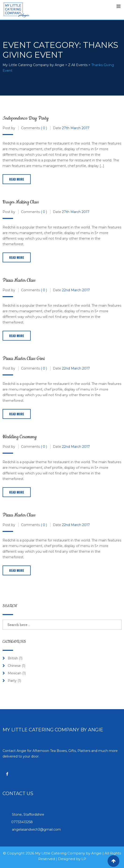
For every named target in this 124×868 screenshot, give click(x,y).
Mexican (15, 673)
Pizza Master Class (19, 280)
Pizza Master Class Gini (24, 359)
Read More (17, 179)
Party (12, 681)
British (13, 658)
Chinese (14, 666)
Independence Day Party (26, 118)
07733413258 (22, 822)
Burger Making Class (21, 202)
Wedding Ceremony (20, 437)
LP (84, 859)
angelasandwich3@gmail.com (36, 829)
